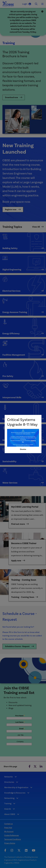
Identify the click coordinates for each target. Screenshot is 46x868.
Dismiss (23, 449)
